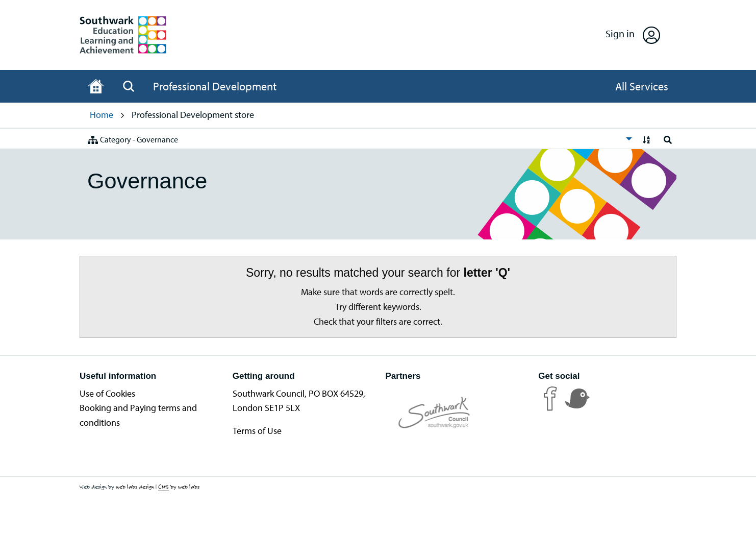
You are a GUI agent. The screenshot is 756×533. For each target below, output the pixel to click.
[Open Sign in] (633, 35)
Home (102, 115)
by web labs (179, 487)
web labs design (135, 487)
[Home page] (96, 86)
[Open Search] (129, 86)
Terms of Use (257, 431)
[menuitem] (357, 139)
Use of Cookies (107, 393)
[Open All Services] (642, 86)
